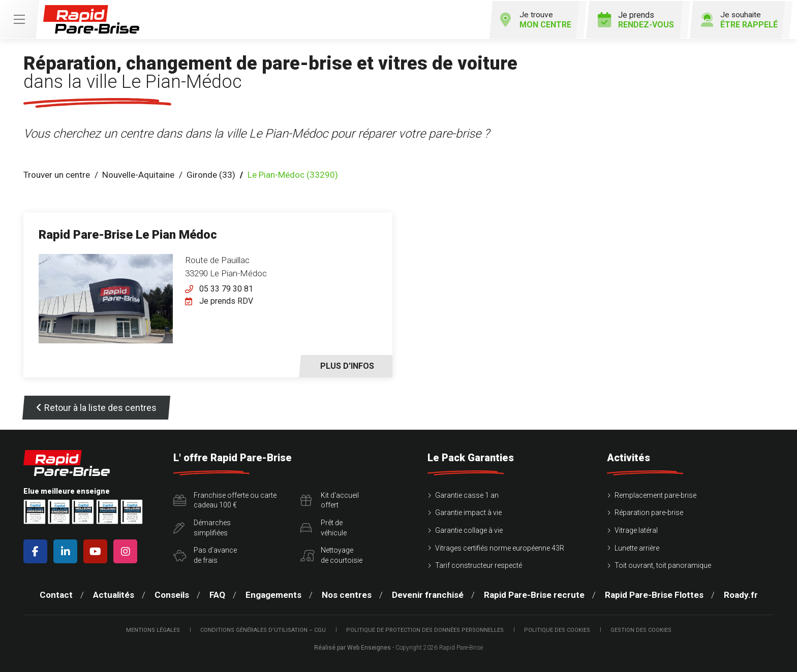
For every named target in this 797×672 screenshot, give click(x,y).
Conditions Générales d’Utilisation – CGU (263, 629)
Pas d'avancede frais (205, 555)
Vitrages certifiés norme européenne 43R (500, 547)
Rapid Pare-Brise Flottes (654, 594)
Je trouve (531, 19)
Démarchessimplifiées (202, 527)
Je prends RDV (226, 300)
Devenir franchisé (428, 594)
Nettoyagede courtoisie (331, 555)
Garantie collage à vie (469, 529)
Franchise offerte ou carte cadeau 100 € (225, 499)
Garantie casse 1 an (467, 494)
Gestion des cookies (641, 629)
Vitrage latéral (636, 529)
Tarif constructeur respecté (479, 565)
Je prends (633, 19)
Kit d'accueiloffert (330, 499)
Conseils (172, 594)
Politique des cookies (557, 629)
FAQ (217, 594)
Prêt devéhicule (324, 527)
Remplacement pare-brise (655, 494)
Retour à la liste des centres (96, 407)
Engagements (273, 594)
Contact (56, 594)
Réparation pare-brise (649, 512)
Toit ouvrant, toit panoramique (663, 565)
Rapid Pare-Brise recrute (534, 594)
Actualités (114, 594)
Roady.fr (741, 594)
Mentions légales (153, 629)
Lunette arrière (637, 547)
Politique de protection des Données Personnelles (425, 629)
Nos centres (347, 594)
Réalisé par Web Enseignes (352, 647)
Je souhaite (737, 19)
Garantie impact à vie (468, 512)
